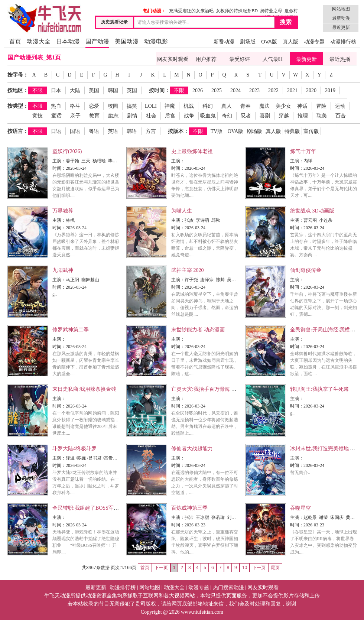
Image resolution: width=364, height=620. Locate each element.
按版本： (178, 131)
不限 (38, 90)
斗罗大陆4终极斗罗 (74, 449)
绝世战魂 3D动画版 (312, 211)
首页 (15, 41)
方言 (151, 131)
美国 (94, 90)
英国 (132, 90)
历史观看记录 (114, 22)
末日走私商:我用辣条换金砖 (84, 389)
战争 (189, 116)
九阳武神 (63, 270)
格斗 (75, 106)
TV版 (217, 131)
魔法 (264, 106)
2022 (273, 90)
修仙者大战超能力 (192, 449)
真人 (227, 106)
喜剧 (265, 116)
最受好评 (240, 59)
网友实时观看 (173, 59)
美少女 (283, 106)
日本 (56, 90)
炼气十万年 (303, 151)
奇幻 (227, 116)
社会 (151, 116)
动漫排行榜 (343, 42)
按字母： (18, 75)
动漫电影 (156, 41)
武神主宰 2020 (188, 270)
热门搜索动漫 (228, 587)
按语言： (18, 131)
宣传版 (311, 131)
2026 (198, 90)
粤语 (94, 131)
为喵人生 (182, 211)
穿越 (284, 116)
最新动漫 (341, 18)
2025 (217, 90)
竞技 (38, 116)
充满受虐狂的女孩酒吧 (191, 11)
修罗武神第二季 (71, 330)
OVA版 (269, 42)
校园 (113, 106)
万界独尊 (63, 211)
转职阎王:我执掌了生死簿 (319, 389)
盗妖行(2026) (67, 151)
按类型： (18, 106)
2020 (311, 90)
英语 (113, 131)
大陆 (75, 90)
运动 (340, 106)
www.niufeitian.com (202, 612)
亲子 (75, 116)
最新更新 (306, 59)
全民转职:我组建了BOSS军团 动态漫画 (97, 508)
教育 (94, 116)
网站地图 (341, 9)
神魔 (170, 106)
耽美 (322, 116)
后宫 (170, 116)
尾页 (275, 568)
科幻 (208, 106)
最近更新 (341, 27)
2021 (292, 90)
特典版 (292, 131)
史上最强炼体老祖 (192, 151)
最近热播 (340, 59)
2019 (330, 90)
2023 (254, 90)
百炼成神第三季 (189, 508)
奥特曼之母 (271, 11)
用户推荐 (206, 59)
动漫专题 (314, 42)
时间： (59, 168)
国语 (75, 131)
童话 (56, 116)
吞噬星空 (300, 508)
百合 (341, 116)
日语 (56, 131)
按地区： (18, 90)
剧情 (132, 116)
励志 (113, 116)
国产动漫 (97, 41)
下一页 (259, 568)
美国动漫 (127, 41)
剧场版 (248, 42)
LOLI (151, 106)
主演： (59, 161)
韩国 (113, 90)
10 (245, 568)
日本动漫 (68, 41)
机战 (189, 106)
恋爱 (94, 106)
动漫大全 (39, 41)
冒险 (321, 106)
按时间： (159, 90)
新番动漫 (224, 42)
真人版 (290, 42)
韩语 (132, 131)
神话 (302, 106)
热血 (56, 106)
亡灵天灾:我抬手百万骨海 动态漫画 (212, 389)
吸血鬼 (208, 116)
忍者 (246, 116)
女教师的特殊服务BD (237, 11)
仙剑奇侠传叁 (306, 270)
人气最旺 (273, 59)
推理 (303, 116)
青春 (246, 106)
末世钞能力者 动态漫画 (198, 330)
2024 (235, 90)
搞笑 (132, 106)
